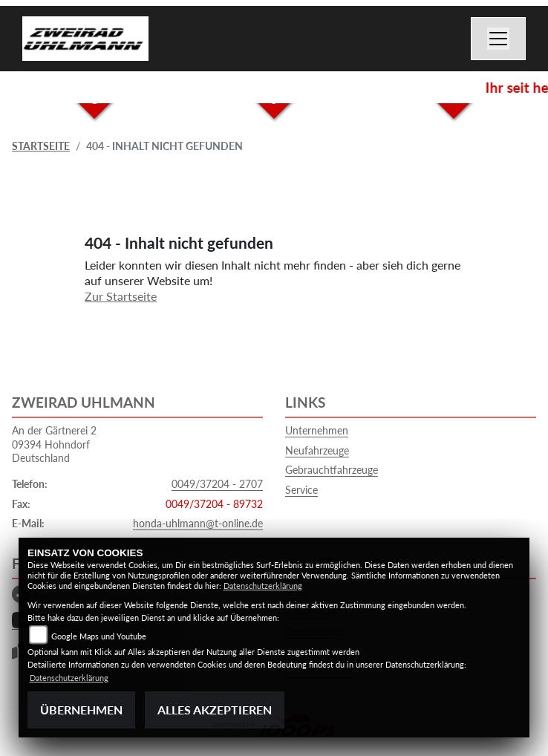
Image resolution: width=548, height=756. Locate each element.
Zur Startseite (121, 296)
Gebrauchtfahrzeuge (332, 470)
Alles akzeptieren (215, 710)
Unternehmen (317, 430)
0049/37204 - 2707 (217, 484)
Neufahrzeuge (317, 450)
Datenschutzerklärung (263, 586)
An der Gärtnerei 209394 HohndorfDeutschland (54, 444)
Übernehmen (81, 710)
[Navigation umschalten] (498, 39)
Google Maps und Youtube (99, 636)
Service (301, 490)
